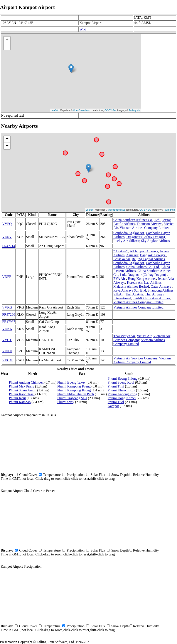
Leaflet (55, 110)
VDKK (7, 329)
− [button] (7, 47)
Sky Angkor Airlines (155, 241)
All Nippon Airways (144, 251)
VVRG (7, 307)
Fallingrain (134, 110)
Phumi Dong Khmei (122, 398)
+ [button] (7, 40)
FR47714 (9, 246)
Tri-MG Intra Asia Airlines (151, 298)
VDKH (7, 351)
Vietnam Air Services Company (135, 358)
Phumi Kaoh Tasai (22, 394)
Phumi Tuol (116, 402)
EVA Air (120, 279)
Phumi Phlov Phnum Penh (76, 394)
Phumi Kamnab (20, 402)
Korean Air (135, 283)
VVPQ (7, 224)
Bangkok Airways (153, 255)
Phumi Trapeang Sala (72, 398)
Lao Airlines (153, 283)
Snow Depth (120, 475)
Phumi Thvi (116, 386)
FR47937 (9, 322)
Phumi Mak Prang (22, 386)
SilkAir (134, 241)
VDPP (7, 277)
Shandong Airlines (161, 290)
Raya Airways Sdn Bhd (130, 290)
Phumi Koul (17, 398)
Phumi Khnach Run (121, 390)
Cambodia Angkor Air (129, 233)
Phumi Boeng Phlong (123, 378)
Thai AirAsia (134, 294)
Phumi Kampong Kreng (74, 386)
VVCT (7, 340)
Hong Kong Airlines (142, 279)
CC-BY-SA (110, 110)
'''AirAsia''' (121, 251)
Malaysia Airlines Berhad (131, 286)
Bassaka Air (122, 259)
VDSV (7, 237)
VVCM (7, 360)
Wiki (83, 29)
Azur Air (132, 255)
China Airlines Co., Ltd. (143, 267)
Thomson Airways (150, 224)
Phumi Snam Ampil (23, 390)
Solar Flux (98, 475)
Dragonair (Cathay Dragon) (146, 237)
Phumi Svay (66, 402)
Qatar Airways (161, 286)
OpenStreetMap (82, 110)
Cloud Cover (28, 475)
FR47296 (9, 314)
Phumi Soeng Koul (121, 382)
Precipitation (76, 475)
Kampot (113, 406)
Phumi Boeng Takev (71, 382)
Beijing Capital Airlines (148, 259)
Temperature (52, 475)
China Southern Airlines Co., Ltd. (137, 220)
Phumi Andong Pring (122, 394)
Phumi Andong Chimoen (26, 382)
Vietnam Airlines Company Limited (145, 228)
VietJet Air (144, 336)
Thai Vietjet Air (124, 336)
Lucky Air (121, 241)
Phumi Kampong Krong (74, 390)
